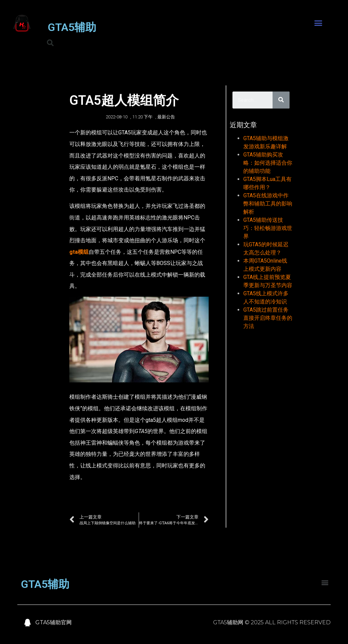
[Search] (281, 100)
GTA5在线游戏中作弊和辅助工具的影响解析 (268, 204)
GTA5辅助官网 (54, 622)
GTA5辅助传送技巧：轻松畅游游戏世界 (268, 228)
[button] (318, 23)
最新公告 (166, 117)
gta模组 (79, 252)
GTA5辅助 (72, 27)
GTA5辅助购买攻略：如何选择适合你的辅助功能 (268, 163)
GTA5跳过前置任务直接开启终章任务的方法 (268, 318)
